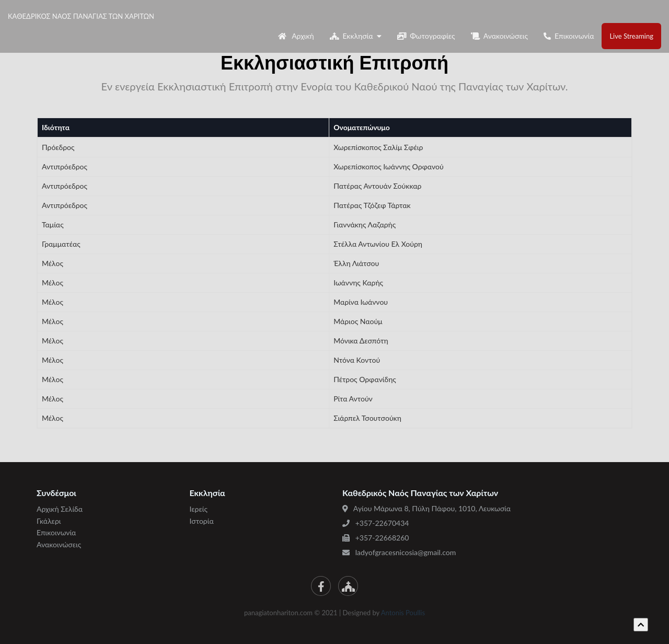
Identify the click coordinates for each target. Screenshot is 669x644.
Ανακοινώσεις (499, 36)
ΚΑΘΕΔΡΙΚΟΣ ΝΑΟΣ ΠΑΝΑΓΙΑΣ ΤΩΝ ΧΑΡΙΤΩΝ (99, 16)
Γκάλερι (49, 521)
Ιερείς (199, 509)
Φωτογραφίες (426, 36)
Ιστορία (202, 521)
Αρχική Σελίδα (60, 509)
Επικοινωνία (569, 36)
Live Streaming (631, 36)
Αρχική (296, 36)
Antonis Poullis (403, 613)
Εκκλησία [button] (356, 36)
